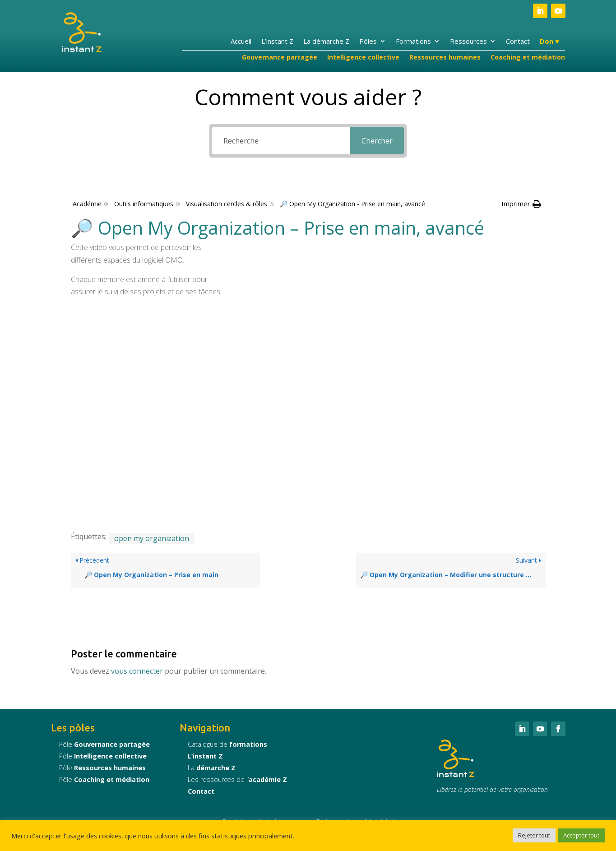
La (212, 768)
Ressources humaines (445, 58)
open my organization (152, 538)
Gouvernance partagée (280, 58)
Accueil (241, 42)
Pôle (104, 744)
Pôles (368, 42)
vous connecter (137, 671)
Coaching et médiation (528, 58)
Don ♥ (549, 42)
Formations (413, 42)
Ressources (468, 42)
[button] (521, 204)
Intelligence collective (363, 58)
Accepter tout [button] (581, 835)
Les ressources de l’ (237, 779)
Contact (518, 42)
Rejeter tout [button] (534, 835)
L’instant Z (277, 42)
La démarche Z (326, 42)
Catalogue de (227, 744)
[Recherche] (281, 141)
